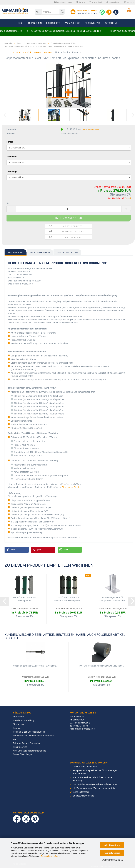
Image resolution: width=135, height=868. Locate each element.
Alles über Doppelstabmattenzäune (29, 751)
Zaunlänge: (12, 171)
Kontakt (17, 728)
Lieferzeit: (12, 129)
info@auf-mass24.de (85, 729)
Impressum (18, 717)
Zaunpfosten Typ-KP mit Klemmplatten (24, 599)
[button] (17, 550)
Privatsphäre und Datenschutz (27, 743)
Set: (8, 203)
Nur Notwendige (112, 853)
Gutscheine (111, 23)
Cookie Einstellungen (23, 754)
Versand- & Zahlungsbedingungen (29, 732)
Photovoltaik (92, 23)
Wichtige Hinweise (40, 253)
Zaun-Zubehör (72, 23)
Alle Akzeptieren (112, 845)
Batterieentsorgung (63, 2)
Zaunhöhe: (12, 157)
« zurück (27, 52)
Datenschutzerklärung (51, 856)
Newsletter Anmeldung (24, 720)
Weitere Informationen (112, 860)
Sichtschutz (53, 23)
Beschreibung (16, 253)
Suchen (81, 2)
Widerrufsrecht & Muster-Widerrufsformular (33, 736)
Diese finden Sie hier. (71, 487)
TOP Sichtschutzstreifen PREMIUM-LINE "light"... (102, 666)
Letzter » (48, 52)
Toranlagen (35, 23)
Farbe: (10, 142)
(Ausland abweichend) (90, 129)
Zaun (21, 23)
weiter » (38, 52)
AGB (15, 739)
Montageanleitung (67, 253)
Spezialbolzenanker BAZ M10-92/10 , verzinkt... (35, 666)
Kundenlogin (113, 2)
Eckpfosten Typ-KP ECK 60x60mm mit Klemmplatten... (69, 599)
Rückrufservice (20, 747)
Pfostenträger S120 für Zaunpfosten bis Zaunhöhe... (113, 599)
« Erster (17, 52)
